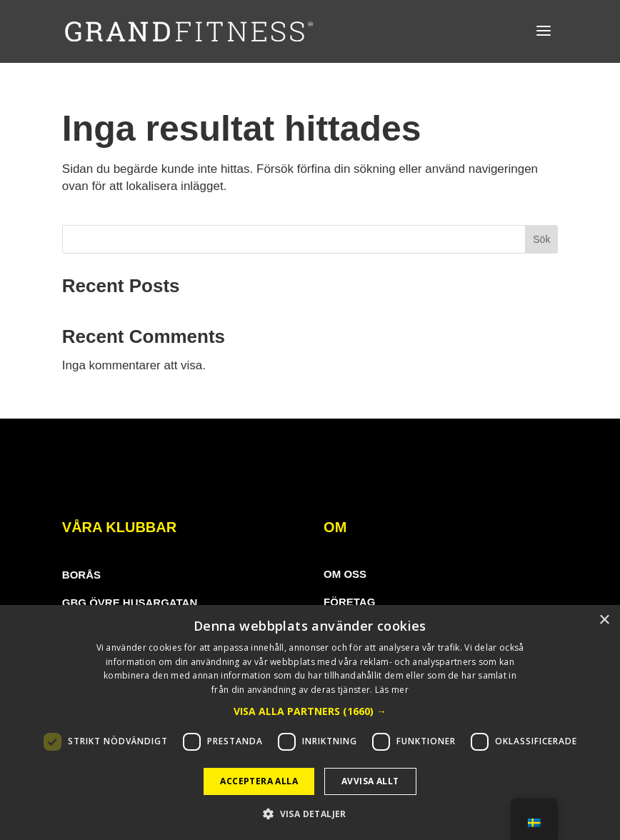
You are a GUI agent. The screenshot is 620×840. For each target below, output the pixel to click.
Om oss (345, 574)
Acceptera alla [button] (259, 781)
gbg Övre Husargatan (130, 602)
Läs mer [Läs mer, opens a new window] (392, 690)
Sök (541, 239)
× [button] (604, 620)
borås (81, 575)
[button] (310, 711)
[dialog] (310, 722)
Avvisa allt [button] (370, 781)
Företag (349, 602)
